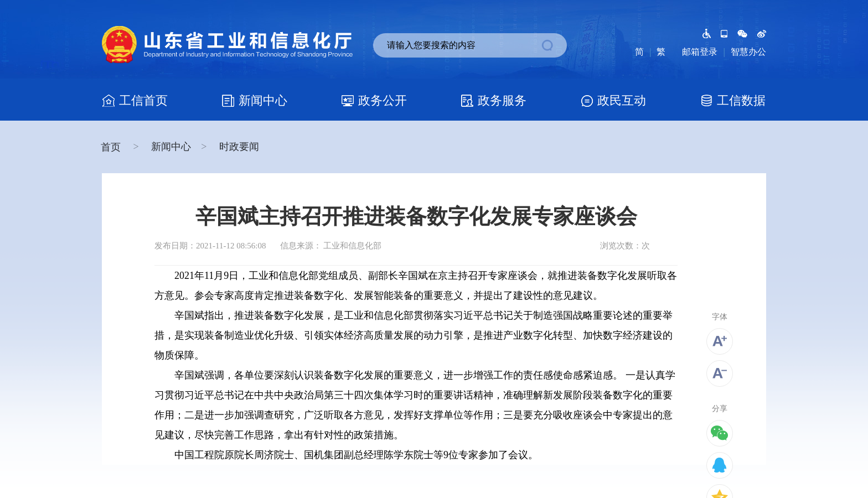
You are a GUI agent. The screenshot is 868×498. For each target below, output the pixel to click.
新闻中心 (171, 147)
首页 (112, 147)
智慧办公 (748, 52)
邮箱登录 (700, 52)
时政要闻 (239, 147)
